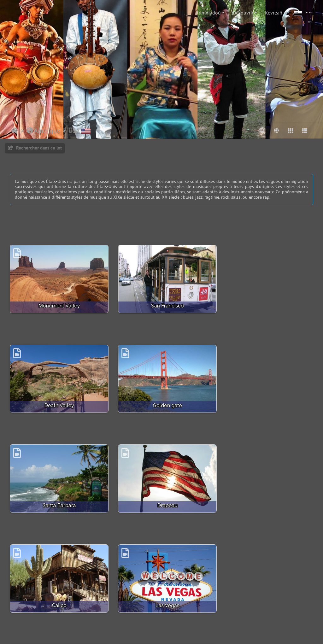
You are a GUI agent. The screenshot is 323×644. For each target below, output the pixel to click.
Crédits (179, 618)
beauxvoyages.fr (189, 633)
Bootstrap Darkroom (233, 618)
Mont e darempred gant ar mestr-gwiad (126, 618)
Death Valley (266, 303)
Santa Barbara (161, 400)
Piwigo (72, 618)
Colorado (266, 594)
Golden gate (57, 400)
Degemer (15, 131)
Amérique (43, 131)
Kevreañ (274, 13)
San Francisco (161, 303)
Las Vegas (161, 497)
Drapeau (266, 400)
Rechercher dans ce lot (35, 148)
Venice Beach (161, 594)
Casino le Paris (57, 594)
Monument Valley (57, 303)
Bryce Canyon (266, 497)
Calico (57, 497)
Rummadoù (208, 13)
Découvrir (243, 13)
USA (79, 131)
